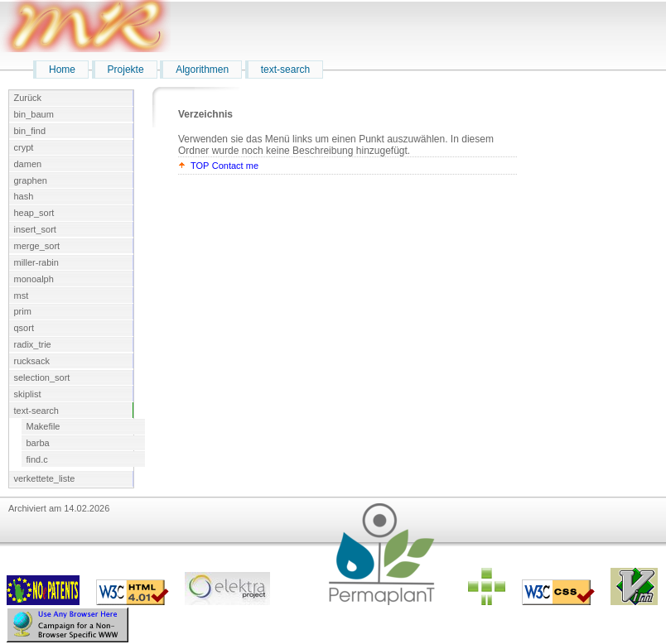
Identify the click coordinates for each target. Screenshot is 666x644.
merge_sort (37, 246)
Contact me (235, 166)
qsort (24, 328)
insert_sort (35, 229)
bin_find (30, 131)
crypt (24, 147)
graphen (31, 180)
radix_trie (33, 344)
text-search (285, 70)
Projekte (126, 70)
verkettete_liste (45, 478)
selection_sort (42, 377)
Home (62, 70)
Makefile (43, 426)
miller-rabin (36, 262)
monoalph (34, 279)
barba (38, 443)
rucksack (32, 361)
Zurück (28, 98)
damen (28, 164)
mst (22, 296)
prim (23, 311)
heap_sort (34, 213)
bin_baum (34, 114)
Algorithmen (202, 70)
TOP (200, 166)
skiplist (28, 394)
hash (24, 196)
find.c (37, 459)
